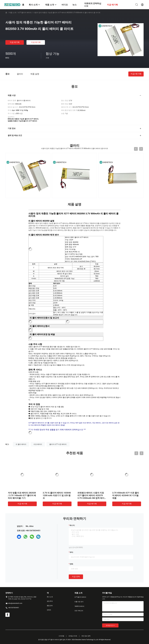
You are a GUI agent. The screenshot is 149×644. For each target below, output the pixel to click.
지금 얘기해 (15, 42)
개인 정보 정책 (86, 636)
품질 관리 (50, 606)
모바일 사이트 (73, 636)
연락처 (49, 610)
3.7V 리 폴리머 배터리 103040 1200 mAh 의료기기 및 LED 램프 (57, 495)
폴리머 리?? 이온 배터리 (58, 444)
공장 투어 (50, 601)
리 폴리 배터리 (21, 444)
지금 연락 (76, 577)
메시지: (72, 525)
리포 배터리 (38, 444)
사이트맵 (61, 636)
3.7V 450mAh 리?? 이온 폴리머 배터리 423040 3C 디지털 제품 (126, 495)
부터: (72, 552)
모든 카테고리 (79, 611)
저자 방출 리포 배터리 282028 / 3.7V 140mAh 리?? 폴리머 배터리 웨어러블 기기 (22, 495)
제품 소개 (13, 13)
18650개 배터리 (79, 606)
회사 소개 (50, 597)
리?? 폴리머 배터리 (25, 13)
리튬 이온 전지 (79, 602)
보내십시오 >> (110, 625)
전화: (72, 564)
